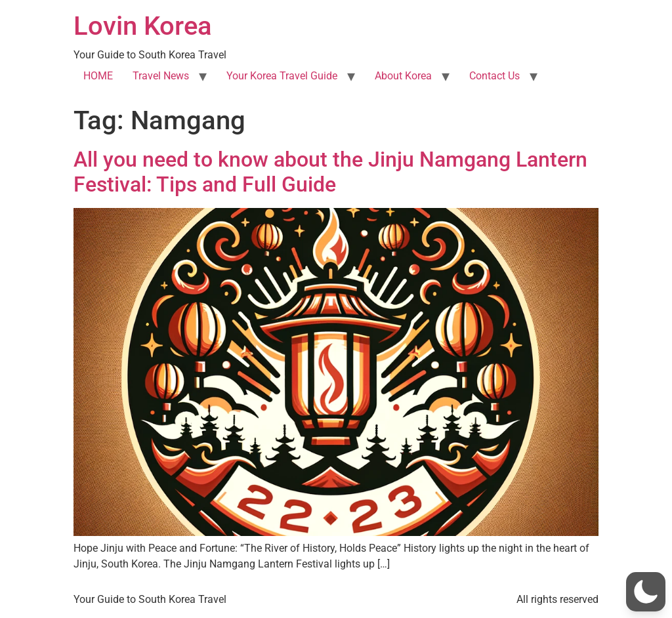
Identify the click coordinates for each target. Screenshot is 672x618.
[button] (646, 592)
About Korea (403, 76)
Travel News (161, 76)
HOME (98, 76)
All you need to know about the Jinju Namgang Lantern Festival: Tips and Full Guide (330, 172)
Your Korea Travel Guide (282, 76)
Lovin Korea (143, 26)
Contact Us (494, 76)
